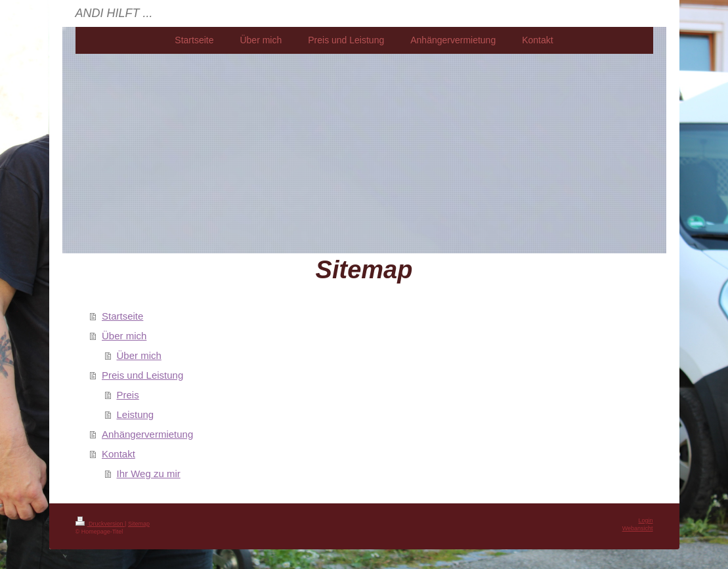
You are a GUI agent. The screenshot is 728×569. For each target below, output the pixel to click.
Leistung (136, 414)
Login (645, 520)
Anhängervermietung (147, 434)
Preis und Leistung (142, 375)
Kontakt (118, 454)
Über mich (124, 336)
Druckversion (100, 524)
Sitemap (139, 524)
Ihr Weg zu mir (149, 474)
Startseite (122, 316)
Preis (128, 395)
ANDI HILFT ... (114, 13)
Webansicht (638, 528)
